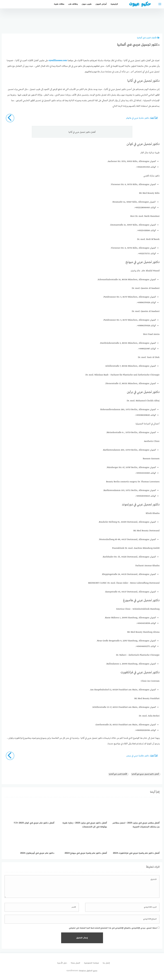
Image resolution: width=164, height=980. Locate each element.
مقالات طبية (59, 4)
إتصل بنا (106, 963)
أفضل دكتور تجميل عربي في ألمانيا (145, 774)
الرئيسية (114, 4)
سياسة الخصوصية (91, 963)
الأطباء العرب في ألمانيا (148, 38)
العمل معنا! (75, 963)
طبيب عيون (87, 4)
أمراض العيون (101, 4)
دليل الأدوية (62, 963)
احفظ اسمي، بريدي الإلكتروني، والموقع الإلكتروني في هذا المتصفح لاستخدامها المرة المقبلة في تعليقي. (113, 928)
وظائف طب (73, 4)
